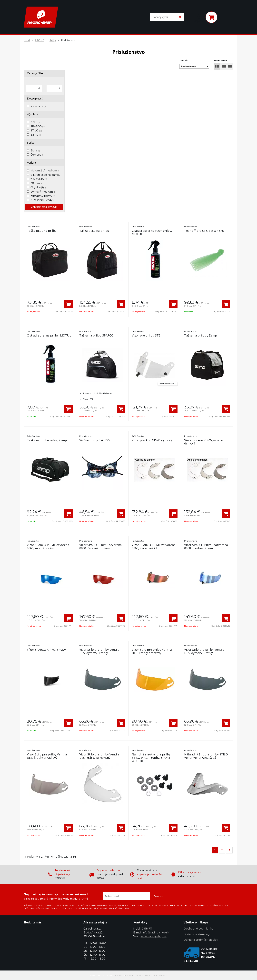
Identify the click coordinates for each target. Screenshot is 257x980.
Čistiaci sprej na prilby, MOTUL (49, 335)
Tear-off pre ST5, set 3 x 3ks (204, 231)
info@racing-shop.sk (156, 933)
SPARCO (38, 126)
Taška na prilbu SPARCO (96, 335)
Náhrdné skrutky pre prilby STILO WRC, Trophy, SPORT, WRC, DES (152, 758)
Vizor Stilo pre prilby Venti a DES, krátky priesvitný (99, 756)
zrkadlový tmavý (43, 196)
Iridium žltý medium (45, 171)
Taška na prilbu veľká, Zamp (47, 440)
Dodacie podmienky (197, 934)
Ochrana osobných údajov (201, 940)
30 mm (36, 183)
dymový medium (43, 192)
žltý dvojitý (39, 179)
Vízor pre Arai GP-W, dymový (152, 440)
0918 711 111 (149, 929)
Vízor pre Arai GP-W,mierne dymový (204, 442)
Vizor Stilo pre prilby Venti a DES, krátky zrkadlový (47, 756)
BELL (35, 122)
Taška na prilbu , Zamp (201, 335)
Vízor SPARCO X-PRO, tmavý (46, 650)
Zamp (36, 135)
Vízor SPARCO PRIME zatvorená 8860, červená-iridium (154, 546)
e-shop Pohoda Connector (138, 975)
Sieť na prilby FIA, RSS (94, 440)
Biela (35, 151)
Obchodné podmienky (198, 929)
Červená (37, 155)
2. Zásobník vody (43, 200)
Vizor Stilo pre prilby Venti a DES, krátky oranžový (152, 651)
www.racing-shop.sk (154, 936)
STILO (36, 131)
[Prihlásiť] (199, 18)
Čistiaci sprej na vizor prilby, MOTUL (152, 232)
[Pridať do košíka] (69, 304)
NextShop (119, 975)
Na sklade (38, 106)
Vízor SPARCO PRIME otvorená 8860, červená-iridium (100, 546)
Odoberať (158, 896)
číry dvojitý (39, 187)
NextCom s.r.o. (160, 975)
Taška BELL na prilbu (42, 231)
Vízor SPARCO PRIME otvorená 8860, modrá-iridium (48, 546)
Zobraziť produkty (44, 207)
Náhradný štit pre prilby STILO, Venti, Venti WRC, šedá (206, 756)
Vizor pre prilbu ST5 (146, 335)
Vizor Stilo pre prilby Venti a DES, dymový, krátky (99, 651)
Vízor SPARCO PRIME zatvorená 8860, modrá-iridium (206, 546)
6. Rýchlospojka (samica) (47, 175)
